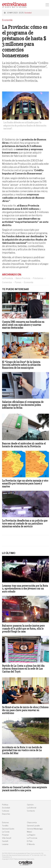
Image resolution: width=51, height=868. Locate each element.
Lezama (5, 844)
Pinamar (5, 835)
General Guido (8, 829)
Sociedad (28, 13)
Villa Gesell (7, 838)
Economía (29, 282)
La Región (31, 835)
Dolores (5, 823)
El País (30, 841)
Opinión (30, 805)
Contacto (31, 811)
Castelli (5, 841)
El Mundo (31, 844)
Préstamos (38, 278)
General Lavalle (33, 826)
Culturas (6, 811)
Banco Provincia (23, 278)
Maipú (29, 832)
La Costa (6, 832)
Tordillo (5, 826)
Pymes (18, 282)
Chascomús (32, 823)
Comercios (7, 282)
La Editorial (32, 808)
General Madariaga (35, 829)
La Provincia (7, 278)
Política (5, 805)
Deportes (6, 814)
